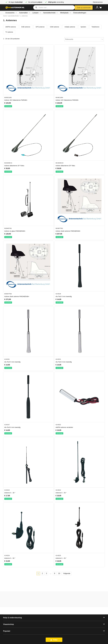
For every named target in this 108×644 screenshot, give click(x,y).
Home (5, 16)
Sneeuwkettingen (80, 13)
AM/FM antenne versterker (64, 427)
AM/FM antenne (11, 27)
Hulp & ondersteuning (12, 618)
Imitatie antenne (70, 27)
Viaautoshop (8, 624)
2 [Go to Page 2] (42, 573)
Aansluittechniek (51, 13)
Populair (7, 631)
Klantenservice (98, 2)
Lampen (37, 13)
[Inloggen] (97, 7)
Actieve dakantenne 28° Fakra (14, 166)
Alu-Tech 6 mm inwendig (64, 362)
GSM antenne (55, 27)
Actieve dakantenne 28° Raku (65, 166)
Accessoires (11, 13)
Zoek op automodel (84, 8)
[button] (54, 618)
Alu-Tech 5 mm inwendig (64, 296)
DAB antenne (26, 27)
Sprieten (83, 27)
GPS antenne (40, 27)
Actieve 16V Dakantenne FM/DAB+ (16, 100)
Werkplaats (66, 13)
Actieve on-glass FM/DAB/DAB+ (15, 231)
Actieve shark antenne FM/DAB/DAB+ (68, 231)
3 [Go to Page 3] (46, 573)
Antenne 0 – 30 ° (10, 493)
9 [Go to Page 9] (55, 573)
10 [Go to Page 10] (59, 573)
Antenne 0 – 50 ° (61, 493)
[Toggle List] (102, 39)
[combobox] (83, 39)
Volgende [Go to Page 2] (67, 573)
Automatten (25, 13)
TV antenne (9, 32)
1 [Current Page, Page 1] (38, 573)
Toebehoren (95, 27)
